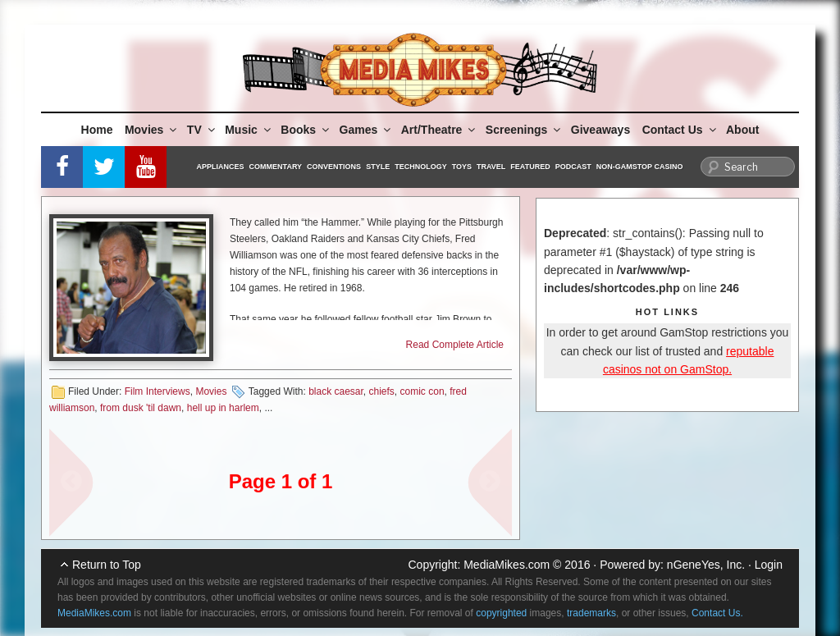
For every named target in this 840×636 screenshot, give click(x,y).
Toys (462, 167)
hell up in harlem (223, 408)
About (742, 130)
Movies (152, 130)
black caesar (336, 391)
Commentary (276, 167)
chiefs (382, 391)
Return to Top (107, 565)
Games (367, 130)
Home (97, 130)
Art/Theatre (440, 130)
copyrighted (501, 613)
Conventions (334, 167)
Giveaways (600, 130)
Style (378, 167)
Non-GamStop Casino (640, 167)
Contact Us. (717, 613)
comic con (422, 391)
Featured (530, 167)
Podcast (573, 167)
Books (306, 130)
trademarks (591, 613)
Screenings (524, 130)
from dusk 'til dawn (141, 408)
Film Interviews (157, 391)
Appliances (221, 167)
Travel (491, 167)
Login (769, 565)
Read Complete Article (455, 345)
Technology (421, 167)
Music (249, 130)
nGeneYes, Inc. (706, 565)
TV (202, 130)
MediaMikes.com (507, 565)
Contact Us (680, 130)
